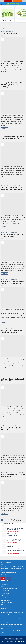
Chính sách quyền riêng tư (7, 602)
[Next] (20, 520)
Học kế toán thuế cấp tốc (9, 33)
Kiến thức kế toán (11, 31)
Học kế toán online (18, 81)
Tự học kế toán (4, 186)
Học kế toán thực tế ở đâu (19, 134)
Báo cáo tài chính (4, 81)
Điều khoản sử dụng (6, 591)
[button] (2, 4)
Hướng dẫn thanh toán (6, 598)
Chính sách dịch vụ (6, 605)
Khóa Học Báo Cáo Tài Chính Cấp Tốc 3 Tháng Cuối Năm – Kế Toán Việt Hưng (12, 85)
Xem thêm (5, 75)
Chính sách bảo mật (6, 596)
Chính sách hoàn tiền (6, 600)
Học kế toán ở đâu (4, 31)
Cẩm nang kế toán (10, 186)
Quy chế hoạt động (5, 593)
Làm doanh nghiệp (7, 21)
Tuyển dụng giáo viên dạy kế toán (9, 589)
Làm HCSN (23, 21)
